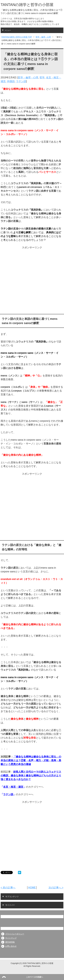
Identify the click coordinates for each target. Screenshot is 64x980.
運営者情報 (10, 942)
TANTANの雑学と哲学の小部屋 (27, 5)
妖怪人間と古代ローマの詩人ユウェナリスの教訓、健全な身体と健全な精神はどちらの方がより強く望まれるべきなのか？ (31, 775)
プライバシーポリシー (15, 934)
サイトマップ (11, 938)
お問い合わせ (11, 946)
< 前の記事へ (8, 888)
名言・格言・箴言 (13, 787)
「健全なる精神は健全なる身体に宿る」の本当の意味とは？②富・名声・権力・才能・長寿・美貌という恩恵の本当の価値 (31, 760)
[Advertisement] (32, 281)
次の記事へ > (56, 888)
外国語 (11, 81)
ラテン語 (21, 81)
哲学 (42, 78)
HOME (32, 888)
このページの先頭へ (35, 977)
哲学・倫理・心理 (28, 78)
